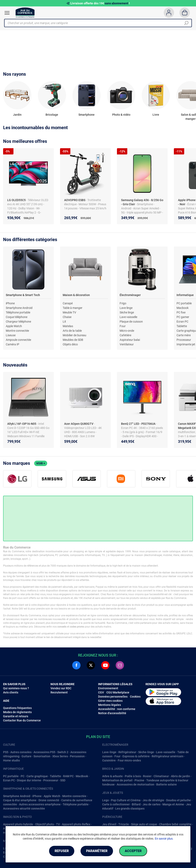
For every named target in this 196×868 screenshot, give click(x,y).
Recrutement (59, 692)
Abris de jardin (180, 776)
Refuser (62, 851)
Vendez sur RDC (61, 688)
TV (58, 824)
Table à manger (73, 308)
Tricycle (124, 824)
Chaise (67, 317)
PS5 (6, 752)
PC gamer (183, 317)
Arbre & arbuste (112, 776)
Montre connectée (17, 331)
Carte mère (184, 335)
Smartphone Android (19, 308)
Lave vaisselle (128, 317)
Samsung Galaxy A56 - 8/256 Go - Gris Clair (142, 202)
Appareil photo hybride (18, 824)
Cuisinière (109, 760)
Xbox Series (60, 756)
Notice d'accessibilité (112, 713)
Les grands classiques (130, 809)
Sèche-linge (146, 752)
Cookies (135, 697)
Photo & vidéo (121, 115)
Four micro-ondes (129, 760)
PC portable (184, 303)
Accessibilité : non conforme (117, 709)
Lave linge (126, 308)
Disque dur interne (29, 780)
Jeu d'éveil (109, 824)
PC (23, 776)
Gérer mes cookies (110, 701)
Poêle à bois (133, 776)
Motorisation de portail (117, 780)
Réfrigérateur (127, 752)
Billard (136, 804)
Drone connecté (49, 800)
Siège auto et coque (144, 824)
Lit (64, 322)
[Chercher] (186, 23)
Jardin (17, 115)
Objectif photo (45, 824)
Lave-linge (109, 752)
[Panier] (185, 13)
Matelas (68, 326)
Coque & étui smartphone (20, 800)
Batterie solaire (167, 784)
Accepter (133, 851)
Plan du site (98, 737)
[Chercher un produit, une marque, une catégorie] (96, 23)
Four (123, 326)
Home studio (11, 760)
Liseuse (11, 335)
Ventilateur (127, 344)
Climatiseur (161, 776)
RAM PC (68, 776)
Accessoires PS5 (44, 752)
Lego (106, 800)
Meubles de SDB (73, 340)
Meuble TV (69, 312)
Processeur (184, 340)
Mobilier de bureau (75, 335)
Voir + (41, 463)
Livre (156, 115)
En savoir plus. (164, 839)
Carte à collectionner (116, 804)
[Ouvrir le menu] (7, 13)
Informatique (185, 295)
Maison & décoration (76, 295)
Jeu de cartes (152, 804)
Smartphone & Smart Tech (23, 295)
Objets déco (70, 344)
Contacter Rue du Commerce (22, 720)
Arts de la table (72, 331)
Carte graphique (37, 776)
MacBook (82, 776)
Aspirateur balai (130, 340)
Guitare (26, 756)
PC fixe (181, 312)
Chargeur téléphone (18, 322)
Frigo (123, 303)
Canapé (68, 303)
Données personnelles (113, 697)
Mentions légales (109, 705)
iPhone (10, 303)
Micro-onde (127, 331)
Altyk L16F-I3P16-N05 (22, 424)
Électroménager (130, 295)
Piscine (139, 780)
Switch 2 (63, 752)
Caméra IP (13, 344)
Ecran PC (182, 322)
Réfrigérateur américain (168, 756)
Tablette (182, 326)
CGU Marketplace (118, 692)
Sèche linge (127, 312)
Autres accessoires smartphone (40, 804)
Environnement (108, 688)
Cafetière (125, 335)
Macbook (183, 308)
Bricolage (52, 115)
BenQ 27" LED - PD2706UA (139, 424)
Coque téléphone (17, 317)
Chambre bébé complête (175, 824)
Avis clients (11, 692)
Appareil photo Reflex (76, 824)
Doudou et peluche (179, 800)
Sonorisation (42, 756)
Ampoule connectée (18, 340)
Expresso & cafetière (136, 756)
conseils (62, 627)
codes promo (77, 627)
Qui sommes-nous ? (16, 688)
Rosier (147, 776)
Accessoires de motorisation (135, 784)
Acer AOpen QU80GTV (79, 424)
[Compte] (169, 13)
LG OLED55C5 (17, 200)
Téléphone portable (18, 312)
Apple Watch (14, 326)
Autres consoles (21, 752)
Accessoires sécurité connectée (24, 809)
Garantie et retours (16, 716)
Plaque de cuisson (131, 322)
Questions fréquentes (17, 708)
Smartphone (87, 115)
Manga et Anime (173, 804)
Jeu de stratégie (153, 800)
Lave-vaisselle (166, 752)
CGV (101, 692)
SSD (63, 780)
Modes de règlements (17, 712)
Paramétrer (97, 851)
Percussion (77, 756)
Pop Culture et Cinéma (126, 800)
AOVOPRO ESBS (75, 200)
